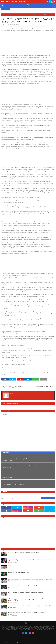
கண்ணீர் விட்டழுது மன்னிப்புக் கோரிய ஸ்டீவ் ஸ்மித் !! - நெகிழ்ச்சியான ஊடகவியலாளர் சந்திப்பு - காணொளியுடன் (27, 467)
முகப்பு (4, 15)
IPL (48, 373)
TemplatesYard (10, 642)
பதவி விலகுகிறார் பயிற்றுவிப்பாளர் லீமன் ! (14, 484)
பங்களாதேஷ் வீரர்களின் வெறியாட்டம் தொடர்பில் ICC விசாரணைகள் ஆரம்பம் (28, 586)
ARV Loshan (5, 25)
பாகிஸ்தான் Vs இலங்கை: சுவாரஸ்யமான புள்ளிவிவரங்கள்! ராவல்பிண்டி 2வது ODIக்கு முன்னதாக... (29, 613)
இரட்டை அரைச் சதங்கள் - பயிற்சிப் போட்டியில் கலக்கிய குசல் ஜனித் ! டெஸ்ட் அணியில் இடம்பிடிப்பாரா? (30, 607)
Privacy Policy (14, 1)
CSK (45, 373)
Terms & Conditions (22, 1)
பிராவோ (35, 373)
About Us (3, 1)
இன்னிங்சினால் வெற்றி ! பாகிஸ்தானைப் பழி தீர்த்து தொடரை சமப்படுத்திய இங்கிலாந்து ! (30, 579)
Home (42, 642)
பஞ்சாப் (30, 373)
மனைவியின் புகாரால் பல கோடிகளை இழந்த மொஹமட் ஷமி (18, 459)
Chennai (40, 373)
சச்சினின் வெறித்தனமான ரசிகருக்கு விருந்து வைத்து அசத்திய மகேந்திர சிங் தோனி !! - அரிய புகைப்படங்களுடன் (31, 600)
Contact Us (8, 1)
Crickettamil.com (24, 642)
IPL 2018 (4, 375)
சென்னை (19, 373)
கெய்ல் (14, 373)
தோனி (25, 373)
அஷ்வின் (8, 15)
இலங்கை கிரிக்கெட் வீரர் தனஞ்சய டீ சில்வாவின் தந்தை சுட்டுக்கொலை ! (26, 592)
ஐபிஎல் (9, 373)
